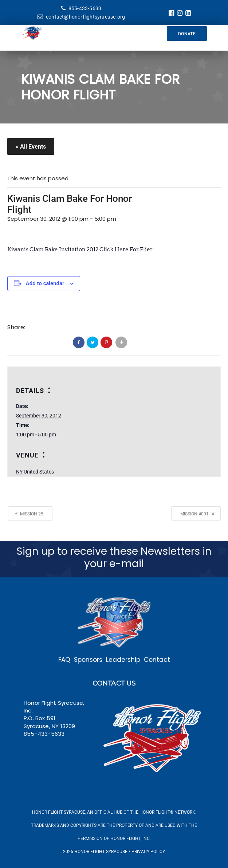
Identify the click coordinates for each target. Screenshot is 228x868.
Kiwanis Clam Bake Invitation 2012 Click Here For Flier (80, 250)
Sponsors (88, 660)
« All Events (31, 147)
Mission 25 (29, 513)
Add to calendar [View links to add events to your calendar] (45, 283)
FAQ (64, 660)
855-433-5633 (81, 8)
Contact (157, 660)
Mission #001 (197, 513)
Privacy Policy (148, 852)
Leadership (123, 660)
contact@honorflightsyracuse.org (81, 17)
